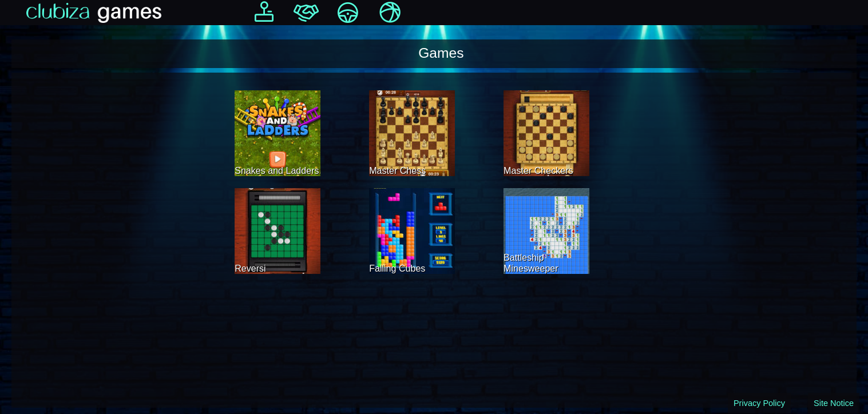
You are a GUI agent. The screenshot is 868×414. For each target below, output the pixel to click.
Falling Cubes (397, 268)
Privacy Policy (759, 403)
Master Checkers (538, 170)
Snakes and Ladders (277, 170)
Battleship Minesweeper (531, 263)
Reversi (250, 268)
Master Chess (397, 170)
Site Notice (834, 403)
